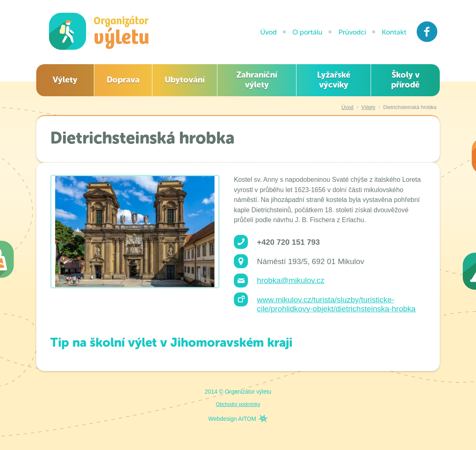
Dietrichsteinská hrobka (410, 107)
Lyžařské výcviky (334, 80)
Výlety (65, 80)
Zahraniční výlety (257, 80)
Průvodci (352, 32)
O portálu (307, 32)
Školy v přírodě (405, 80)
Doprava (123, 80)
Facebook (427, 32)
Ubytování (185, 80)
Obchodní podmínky (238, 404)
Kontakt (394, 32)
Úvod (268, 32)
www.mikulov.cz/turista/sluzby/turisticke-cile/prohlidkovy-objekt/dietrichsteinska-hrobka (336, 304)
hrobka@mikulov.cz (291, 280)
